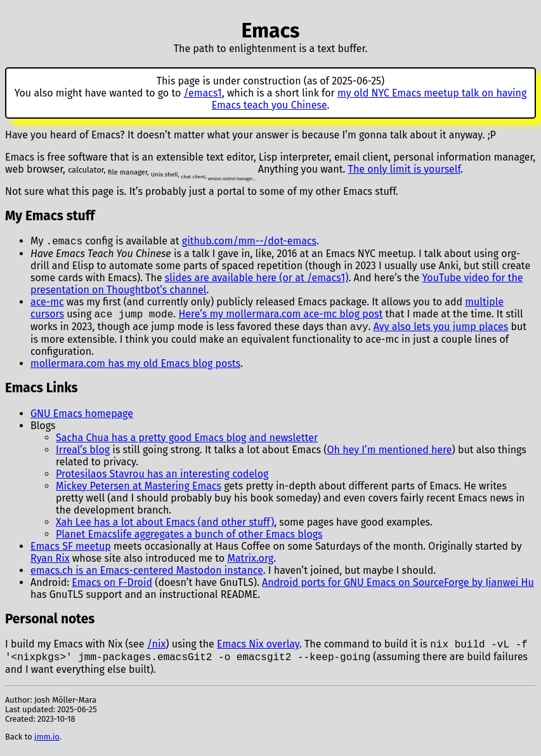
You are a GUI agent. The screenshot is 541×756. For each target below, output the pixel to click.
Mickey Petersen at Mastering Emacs (139, 490)
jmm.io (47, 743)
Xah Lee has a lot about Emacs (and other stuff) (165, 526)
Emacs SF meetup (71, 550)
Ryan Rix (50, 562)
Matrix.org (250, 562)
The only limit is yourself (404, 169)
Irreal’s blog (83, 454)
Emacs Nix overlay (258, 649)
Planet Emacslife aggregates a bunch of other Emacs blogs (189, 538)
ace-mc (47, 303)
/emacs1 (203, 93)
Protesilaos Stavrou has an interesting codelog (162, 478)
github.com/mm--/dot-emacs (249, 242)
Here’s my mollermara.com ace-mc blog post (280, 316)
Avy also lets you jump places (441, 330)
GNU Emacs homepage (82, 417)
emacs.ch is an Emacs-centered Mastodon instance (147, 574)
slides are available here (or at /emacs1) (257, 279)
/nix (157, 649)
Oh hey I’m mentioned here (390, 454)
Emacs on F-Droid (112, 586)
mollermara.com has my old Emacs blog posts (135, 367)
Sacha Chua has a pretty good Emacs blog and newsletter (187, 441)
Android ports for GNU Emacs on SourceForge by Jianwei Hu (398, 586)
